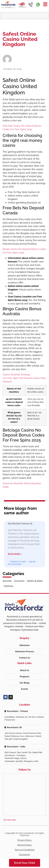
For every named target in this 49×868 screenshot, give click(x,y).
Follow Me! (10, 820)
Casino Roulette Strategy (16, 375)
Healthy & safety (35, 581)
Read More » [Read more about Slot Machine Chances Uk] (15, 554)
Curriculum (19, 581)
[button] (24, 711)
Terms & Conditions (25, 850)
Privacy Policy (24, 840)
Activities (7, 581)
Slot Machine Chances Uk (20, 524)
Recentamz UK (14, 727)
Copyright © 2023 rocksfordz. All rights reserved (24, 834)
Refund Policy (25, 845)
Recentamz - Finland (17, 711)
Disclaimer (24, 855)
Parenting (8, 586)
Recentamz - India (16, 747)
